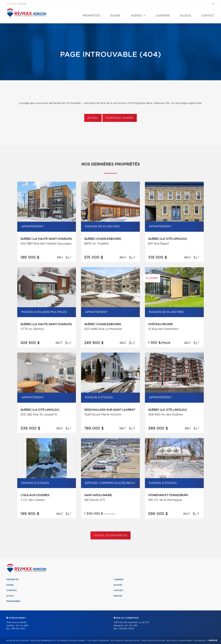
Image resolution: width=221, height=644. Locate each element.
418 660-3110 (18, 629)
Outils (10, 596)
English (118, 596)
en (213, 4)
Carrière (163, 16)
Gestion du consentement (180, 641)
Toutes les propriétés (111, 536)
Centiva (212, 640)
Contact (208, 16)
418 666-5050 (126, 629)
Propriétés (91, 16)
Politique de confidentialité (125, 641)
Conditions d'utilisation (153, 641)
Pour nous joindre (120, 118)
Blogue (186, 16)
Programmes (13, 601)
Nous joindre (18, 4)
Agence (136, 16)
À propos (12, 590)
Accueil (93, 118)
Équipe (115, 16)
